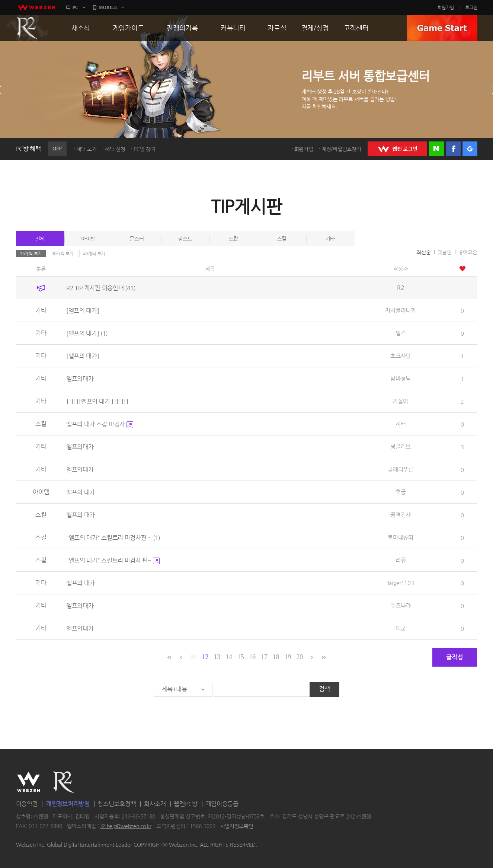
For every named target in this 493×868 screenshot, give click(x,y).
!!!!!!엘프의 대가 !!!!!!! (97, 401)
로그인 (471, 7)
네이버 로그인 (436, 149)
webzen (36, 7)
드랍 (233, 239)
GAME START (442, 28)
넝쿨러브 (401, 446)
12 (205, 657)
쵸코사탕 (401, 356)
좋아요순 (468, 252)
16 (252, 657)
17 (264, 657)
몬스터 (137, 239)
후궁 (401, 492)
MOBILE (108, 7)
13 (217, 657)
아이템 (88, 239)
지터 (401, 424)
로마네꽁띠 (401, 537)
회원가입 (446, 7)
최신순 (423, 252)
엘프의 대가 (81, 492)
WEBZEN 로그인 (397, 149)
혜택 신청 (115, 149)
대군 (401, 628)
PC (76, 7)
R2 (28, 28)
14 (229, 657)
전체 (40, 239)
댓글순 (445, 252)
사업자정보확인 (237, 826)
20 (299, 657)
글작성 (454, 657)
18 (276, 657)
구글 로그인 (470, 149)
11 (193, 657)
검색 (324, 689)
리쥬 (401, 560)
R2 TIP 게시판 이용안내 (101, 288)
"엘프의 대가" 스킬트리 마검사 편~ (113, 560)
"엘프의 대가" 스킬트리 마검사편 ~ (113, 538)
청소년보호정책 (117, 804)
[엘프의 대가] (83, 311)
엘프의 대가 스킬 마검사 (100, 424)
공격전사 (401, 515)
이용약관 (27, 804)
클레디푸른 (401, 469)
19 (288, 657)
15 (241, 657)
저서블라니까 (400, 310)
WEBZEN (28, 782)
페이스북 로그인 (453, 149)
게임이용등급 (222, 804)
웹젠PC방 (186, 804)
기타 (330, 239)
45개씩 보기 (94, 253)
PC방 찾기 (144, 149)
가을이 (401, 401)
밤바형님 (401, 378)
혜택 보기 (87, 149)
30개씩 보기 (62, 253)
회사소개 (155, 804)
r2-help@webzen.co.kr (126, 826)
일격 (401, 333)
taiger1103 (401, 583)
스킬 (282, 239)
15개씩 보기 (31, 253)
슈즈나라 (401, 605)
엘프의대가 (80, 379)
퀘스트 (185, 239)
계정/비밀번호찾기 (341, 149)
